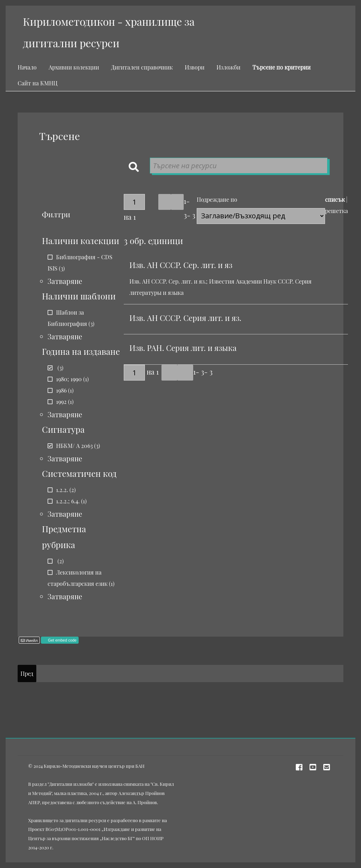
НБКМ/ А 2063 (74, 446)
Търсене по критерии (282, 67)
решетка (336, 211)
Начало (27, 67)
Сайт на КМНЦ (38, 83)
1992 (61, 402)
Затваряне (65, 281)
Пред (27, 673)
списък (335, 199)
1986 (61, 390)
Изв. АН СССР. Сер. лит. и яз (181, 265)
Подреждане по (217, 199)
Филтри (56, 214)
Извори (195, 67)
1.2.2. (62, 490)
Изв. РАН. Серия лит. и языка (183, 348)
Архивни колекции (74, 67)
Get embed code (62, 640)
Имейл (31, 641)
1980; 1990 (69, 379)
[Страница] (134, 202)
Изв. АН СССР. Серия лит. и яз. (185, 318)
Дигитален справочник (142, 67)
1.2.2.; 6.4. (68, 501)
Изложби (228, 67)
